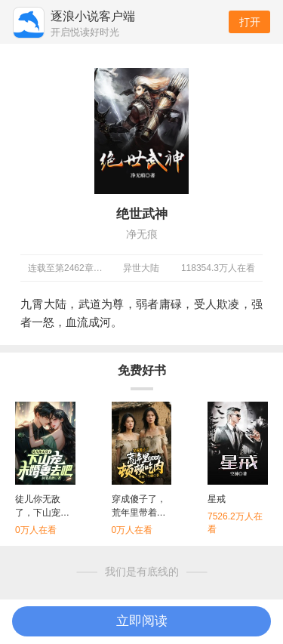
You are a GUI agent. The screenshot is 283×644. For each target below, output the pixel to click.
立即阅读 (142, 621)
